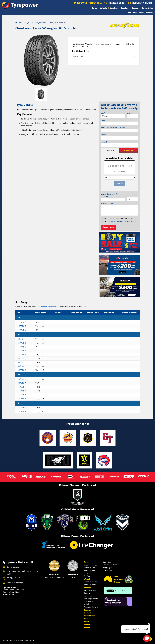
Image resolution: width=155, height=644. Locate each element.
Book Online (148, 8)
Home (19, 23)
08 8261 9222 (117, 3)
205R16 (20, 339)
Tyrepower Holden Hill (86, 3)
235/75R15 (21, 330)
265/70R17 (21, 391)
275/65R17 (21, 395)
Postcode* (105, 142)
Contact (135, 8)
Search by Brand (90, 570)
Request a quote (140, 3)
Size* (103, 113)
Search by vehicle (49, 307)
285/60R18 (21, 412)
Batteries (87, 593)
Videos (141, 12)
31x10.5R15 (21, 322)
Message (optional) (108, 204)
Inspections (88, 596)
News (135, 12)
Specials (125, 8)
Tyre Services (89, 601)
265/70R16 (21, 362)
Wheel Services (90, 604)
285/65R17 (21, 399)
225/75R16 (21, 343)
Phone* (113, 127)
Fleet (129, 12)
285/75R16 (21, 370)
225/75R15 (21, 326)
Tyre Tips (87, 576)
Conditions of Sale (29, 640)
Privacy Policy (111, 221)
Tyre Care (87, 573)
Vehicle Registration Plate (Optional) (110, 195)
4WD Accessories (90, 590)
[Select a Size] (104, 57)
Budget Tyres (108, 568)
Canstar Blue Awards (111, 565)
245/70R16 (21, 351)
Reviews (149, 12)
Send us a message (15, 583)
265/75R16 (21, 366)
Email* (103, 135)
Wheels (103, 8)
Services (114, 8)
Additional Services (91, 607)
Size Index (107, 562)
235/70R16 (21, 347)
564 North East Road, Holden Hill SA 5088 (23, 573)
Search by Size (89, 568)
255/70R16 (21, 359)
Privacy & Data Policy (15, 640)
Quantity (130, 113)
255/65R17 (21, 383)
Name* (104, 120)
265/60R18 (21, 408)
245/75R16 (21, 355)
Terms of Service (126, 221)
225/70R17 (21, 379)
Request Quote (109, 227)
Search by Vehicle (90, 565)
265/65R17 (21, 387)
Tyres (94, 8)
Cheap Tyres (107, 570)
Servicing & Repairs (91, 599)
